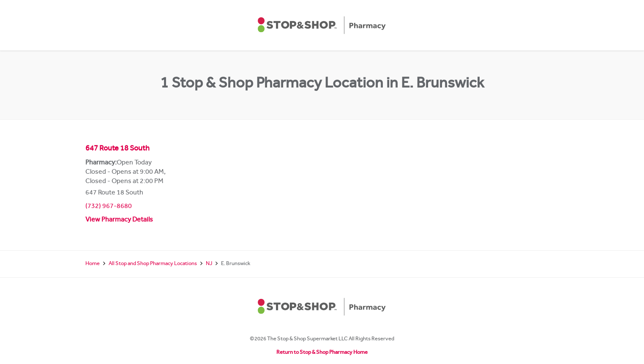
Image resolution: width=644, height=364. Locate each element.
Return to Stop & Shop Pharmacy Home (322, 353)
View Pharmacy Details (119, 220)
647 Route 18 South (117, 149)
